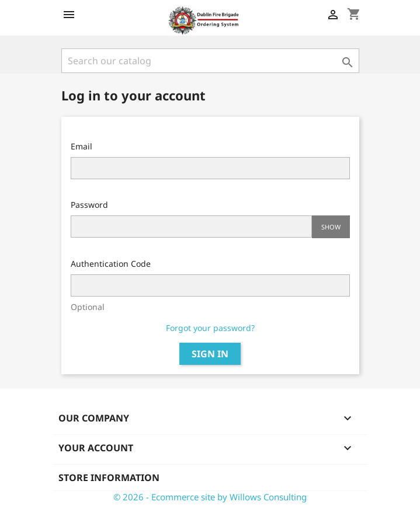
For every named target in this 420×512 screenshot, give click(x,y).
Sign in (210, 354)
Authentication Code (111, 264)
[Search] (210, 61)
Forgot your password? (210, 328)
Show (331, 227)
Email (81, 146)
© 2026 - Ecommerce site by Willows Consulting (210, 497)
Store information (109, 478)
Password (89, 205)
